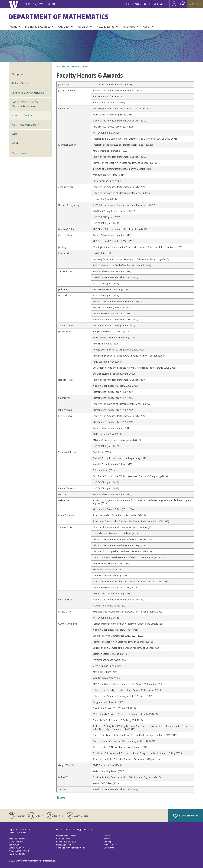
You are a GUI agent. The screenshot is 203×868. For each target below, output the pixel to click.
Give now (195, 4)
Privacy (107, 836)
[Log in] (174, 4)
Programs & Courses (38, 27)
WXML (16, 143)
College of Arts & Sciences (137, 4)
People (13, 27)
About (147, 27)
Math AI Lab (19, 153)
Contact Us (109, 848)
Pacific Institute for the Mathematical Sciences (25, 104)
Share (61, 798)
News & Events (105, 27)
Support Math (185, 816)
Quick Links (159, 4)
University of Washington (27, 861)
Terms (107, 839)
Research (83, 27)
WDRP (15, 134)
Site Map (108, 842)
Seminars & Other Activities (28, 93)
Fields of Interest (22, 83)
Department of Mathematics (59, 17)
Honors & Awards (80, 67)
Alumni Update (111, 845)
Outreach (64, 27)
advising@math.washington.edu (71, 848)
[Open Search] (183, 4)
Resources (129, 27)
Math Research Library (25, 125)
